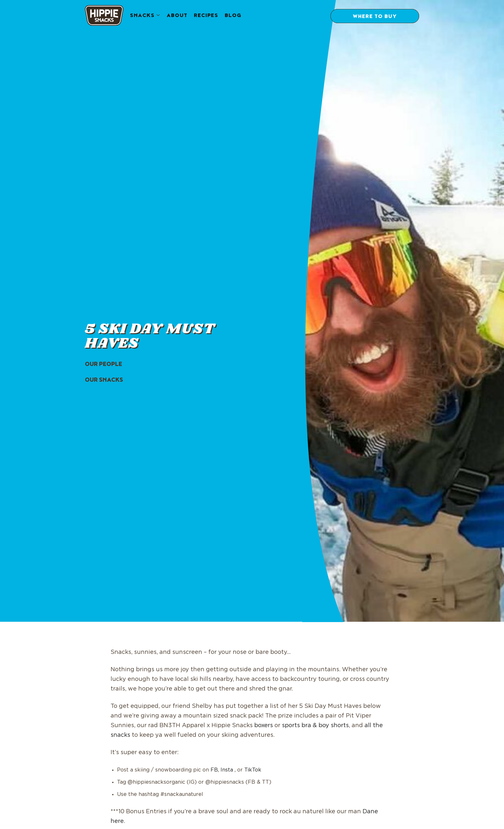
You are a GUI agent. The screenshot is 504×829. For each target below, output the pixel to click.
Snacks (142, 16)
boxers (264, 726)
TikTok (253, 770)
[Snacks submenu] (158, 16)
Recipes (206, 16)
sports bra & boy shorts (315, 726)
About (177, 16)
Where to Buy (375, 17)
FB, (215, 770)
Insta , (228, 770)
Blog (233, 16)
